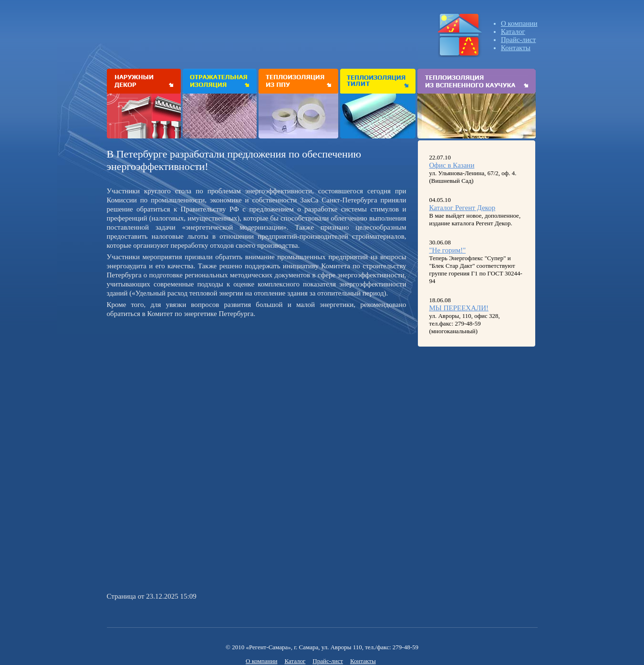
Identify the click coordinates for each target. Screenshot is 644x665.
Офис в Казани (452, 165)
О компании (519, 23)
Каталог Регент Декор (462, 208)
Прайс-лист (518, 40)
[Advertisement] (187, 388)
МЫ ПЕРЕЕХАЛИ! (459, 308)
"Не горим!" (448, 250)
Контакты (516, 48)
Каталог (513, 32)
